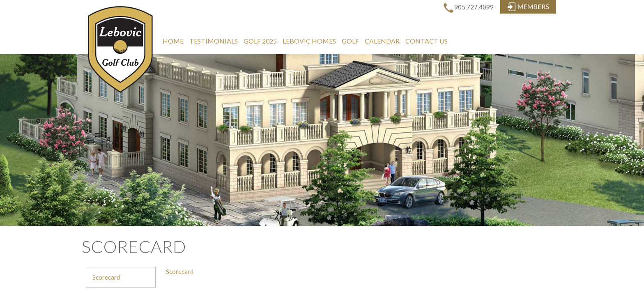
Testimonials (214, 41)
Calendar (382, 41)
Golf (350, 41)
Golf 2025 (260, 41)
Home (173, 41)
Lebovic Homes (309, 41)
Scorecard (106, 277)
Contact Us (427, 41)
